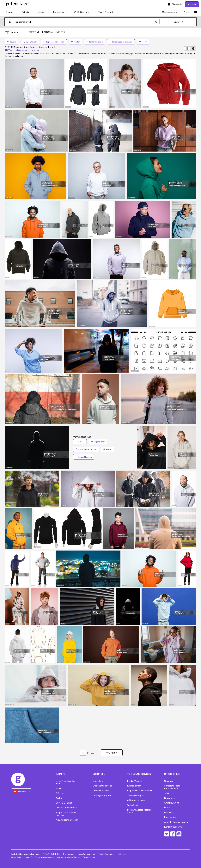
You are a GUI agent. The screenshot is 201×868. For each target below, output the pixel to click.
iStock (167, 807)
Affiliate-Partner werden (176, 822)
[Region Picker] (21, 792)
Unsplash (169, 812)
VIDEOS (61, 32)
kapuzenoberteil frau (54, 42)
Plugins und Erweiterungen (140, 791)
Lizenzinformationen (87, 854)
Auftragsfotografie (102, 795)
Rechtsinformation (107, 854)
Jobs (166, 793)
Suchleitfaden (134, 805)
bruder (12, 42)
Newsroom (170, 798)
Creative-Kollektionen (67, 807)
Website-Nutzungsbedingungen (25, 854)
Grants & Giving (172, 803)
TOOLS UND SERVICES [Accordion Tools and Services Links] (139, 774)
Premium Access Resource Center (140, 811)
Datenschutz (69, 854)
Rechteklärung (134, 786)
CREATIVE (34, 32)
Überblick (98, 781)
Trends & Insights (135, 795)
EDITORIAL (48, 32)
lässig (143, 42)
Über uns (168, 781)
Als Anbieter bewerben (67, 820)
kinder (75, 42)
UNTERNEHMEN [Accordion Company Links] (173, 774)
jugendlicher (30, 42)
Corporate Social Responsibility (172, 787)
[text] (84, 22)
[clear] (157, 22)
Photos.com (170, 817)
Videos (59, 788)
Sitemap (122, 854)
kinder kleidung (95, 42)
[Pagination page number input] (83, 753)
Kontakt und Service (174, 827)
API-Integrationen (136, 800)
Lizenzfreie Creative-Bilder (66, 782)
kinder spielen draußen (121, 42)
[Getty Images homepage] (18, 4)
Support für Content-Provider (66, 814)
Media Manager (135, 781)
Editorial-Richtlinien (51, 854)
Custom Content (64, 803)
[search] (12, 22)
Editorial (60, 793)
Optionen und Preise (103, 786)
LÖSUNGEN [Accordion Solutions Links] (99, 774)
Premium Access (101, 791)
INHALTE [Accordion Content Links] (61, 774)
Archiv (59, 798)
